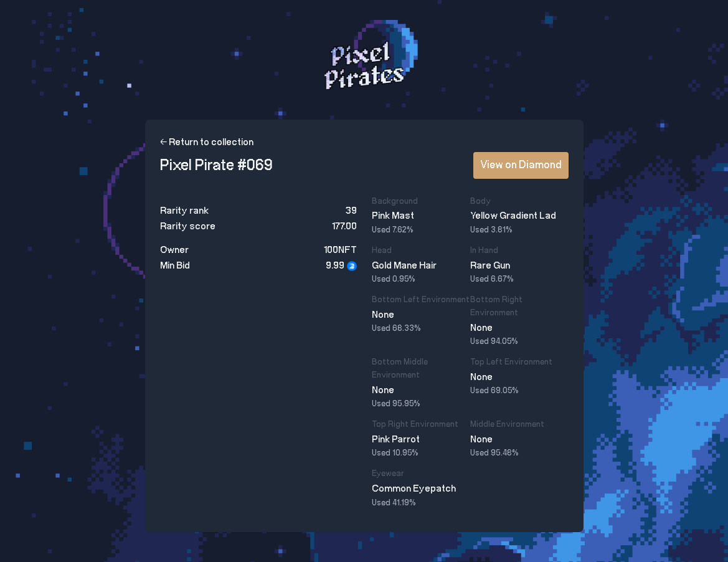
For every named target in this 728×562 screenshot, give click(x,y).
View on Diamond (521, 165)
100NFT (340, 250)
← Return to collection (207, 142)
